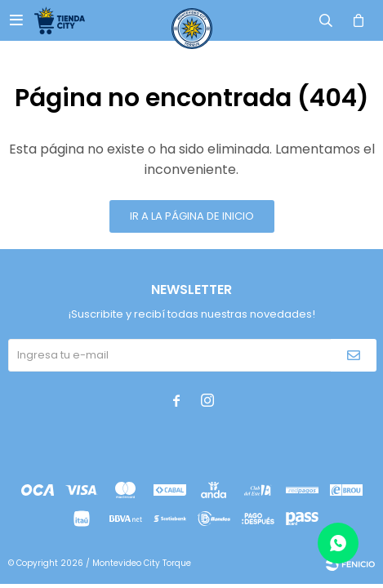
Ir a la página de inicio (192, 216)
